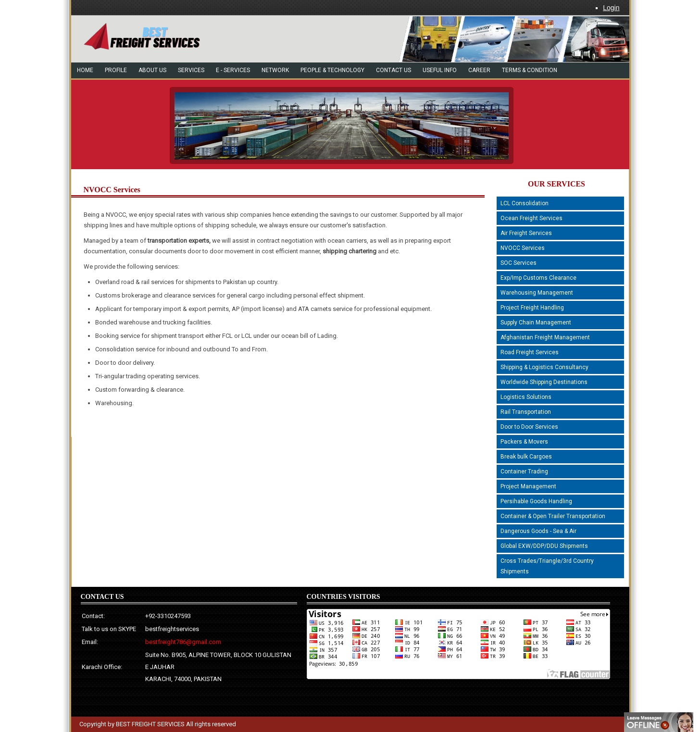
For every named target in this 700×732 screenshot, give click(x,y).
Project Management (528, 486)
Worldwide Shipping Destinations (544, 382)
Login (611, 8)
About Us (152, 70)
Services (191, 70)
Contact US (394, 70)
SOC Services (519, 263)
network (275, 70)
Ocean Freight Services (531, 218)
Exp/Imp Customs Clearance (538, 278)
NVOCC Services (523, 248)
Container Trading (524, 471)
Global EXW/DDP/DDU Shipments (544, 546)
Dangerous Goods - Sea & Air (538, 531)
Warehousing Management (537, 293)
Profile (116, 70)
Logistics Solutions (526, 397)
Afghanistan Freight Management (545, 337)
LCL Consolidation (525, 203)
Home (85, 70)
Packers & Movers (524, 442)
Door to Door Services (529, 427)
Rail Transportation (526, 412)
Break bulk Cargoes (526, 457)
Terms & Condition (530, 70)
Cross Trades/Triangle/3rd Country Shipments (547, 566)
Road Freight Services (530, 352)
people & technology (332, 70)
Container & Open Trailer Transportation (553, 516)
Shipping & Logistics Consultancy (544, 367)
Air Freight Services (526, 233)
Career (479, 70)
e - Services (233, 70)
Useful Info (440, 70)
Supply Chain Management (536, 323)
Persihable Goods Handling (536, 501)
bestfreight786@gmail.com (183, 642)
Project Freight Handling (532, 308)
